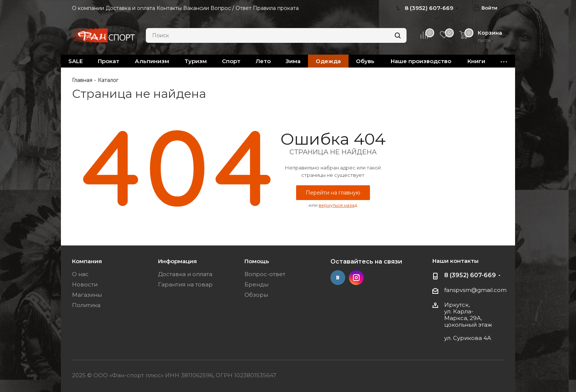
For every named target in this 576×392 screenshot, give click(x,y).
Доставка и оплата (185, 274)
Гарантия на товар (185, 284)
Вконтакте (338, 278)
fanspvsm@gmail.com (475, 290)
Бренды (256, 284)
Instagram (356, 278)
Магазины (87, 295)
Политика (86, 305)
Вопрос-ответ (265, 274)
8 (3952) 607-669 (470, 275)
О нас (80, 274)
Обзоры (256, 295)
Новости (85, 284)
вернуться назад (338, 205)
